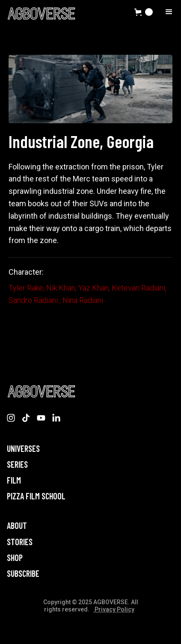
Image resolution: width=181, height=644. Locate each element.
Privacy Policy (114, 609)
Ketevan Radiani (138, 288)
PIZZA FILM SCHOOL (36, 496)
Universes (23, 449)
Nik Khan (61, 288)
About (17, 526)
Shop (15, 558)
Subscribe (23, 574)
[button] (144, 12)
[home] (41, 13)
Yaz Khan (93, 288)
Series (17, 464)
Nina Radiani (83, 300)
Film (14, 480)
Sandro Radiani (34, 300)
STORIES (20, 542)
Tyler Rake (26, 288)
